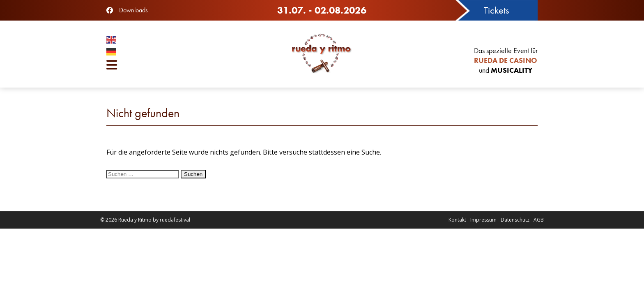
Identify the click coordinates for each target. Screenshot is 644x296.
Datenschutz (515, 220)
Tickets (496, 10)
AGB (539, 220)
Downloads (133, 10)
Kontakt (457, 220)
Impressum (483, 220)
